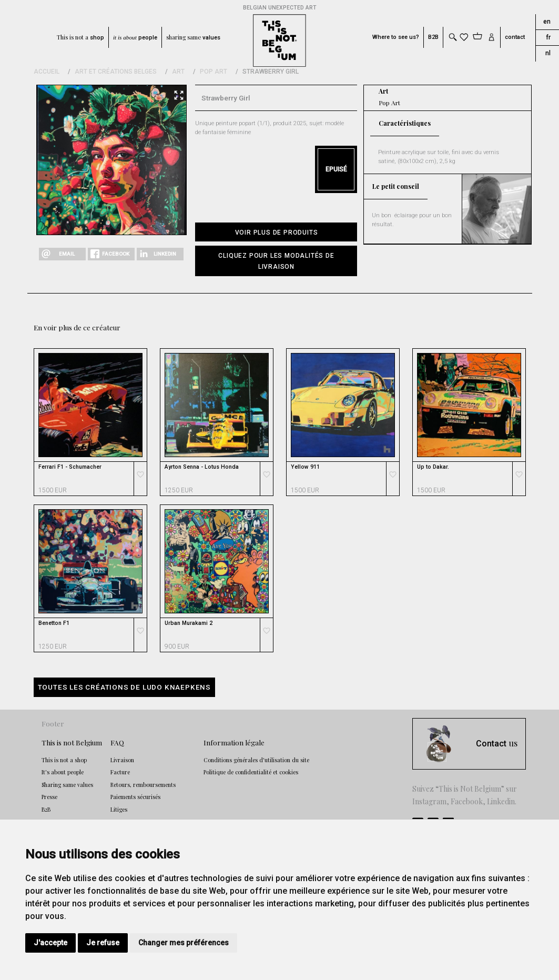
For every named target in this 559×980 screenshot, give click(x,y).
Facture (120, 772)
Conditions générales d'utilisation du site (256, 760)
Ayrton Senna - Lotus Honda (202, 467)
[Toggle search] (452, 37)
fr (548, 37)
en (547, 22)
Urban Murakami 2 (189, 623)
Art (178, 72)
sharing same (193, 37)
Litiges (119, 810)
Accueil (47, 72)
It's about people (63, 772)
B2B (433, 37)
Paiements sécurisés (135, 797)
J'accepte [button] (50, 943)
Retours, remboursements (143, 785)
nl (548, 53)
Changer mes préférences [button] (184, 943)
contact (515, 37)
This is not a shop (64, 760)
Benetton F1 (54, 623)
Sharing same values (67, 785)
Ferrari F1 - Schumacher (70, 467)
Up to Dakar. (433, 467)
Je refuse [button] (103, 943)
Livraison (122, 760)
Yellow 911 (305, 467)
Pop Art (214, 72)
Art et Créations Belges (116, 72)
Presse (49, 797)
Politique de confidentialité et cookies (251, 772)
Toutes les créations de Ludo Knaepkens (124, 687)
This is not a (80, 37)
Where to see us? (396, 37)
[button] (276, 261)
